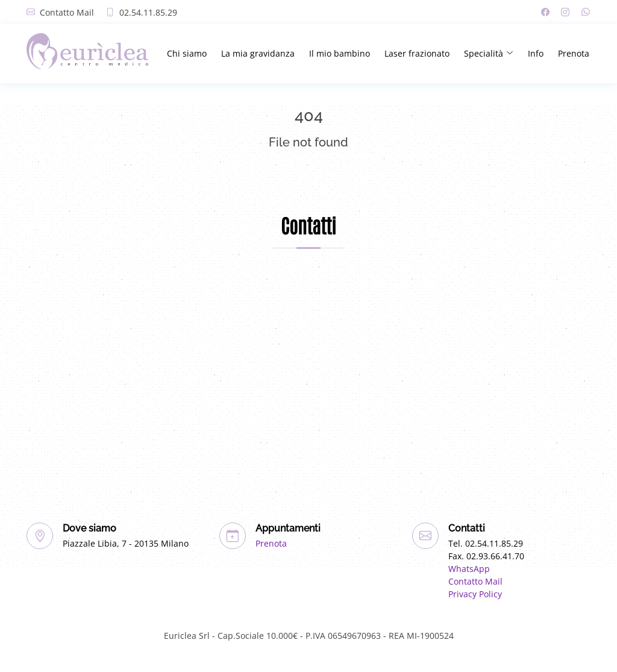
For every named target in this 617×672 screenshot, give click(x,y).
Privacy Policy (475, 594)
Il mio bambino (340, 53)
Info (536, 53)
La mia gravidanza (258, 53)
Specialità (489, 53)
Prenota (574, 53)
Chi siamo (187, 53)
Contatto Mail (67, 12)
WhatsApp (469, 569)
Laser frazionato (417, 53)
